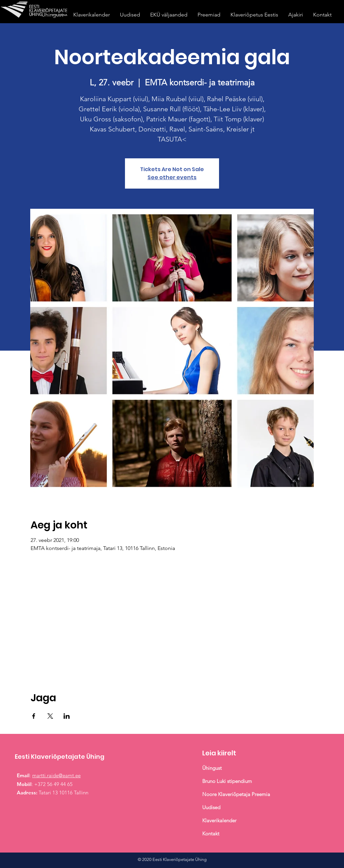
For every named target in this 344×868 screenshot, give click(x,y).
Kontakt (211, 834)
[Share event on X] (50, 716)
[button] (209, 15)
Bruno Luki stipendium (227, 781)
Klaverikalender (220, 820)
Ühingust (212, 768)
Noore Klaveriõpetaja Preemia (236, 794)
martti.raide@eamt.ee (56, 775)
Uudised (211, 807)
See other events (172, 177)
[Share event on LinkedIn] (67, 716)
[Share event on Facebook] (34, 716)
